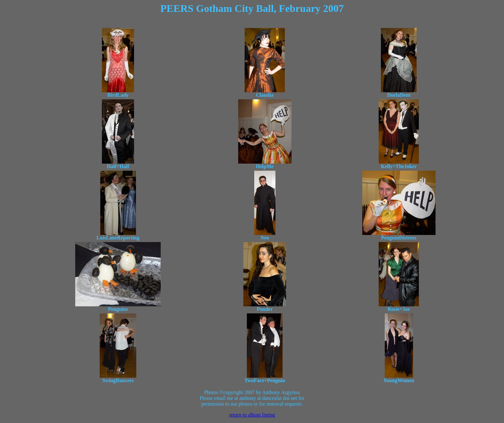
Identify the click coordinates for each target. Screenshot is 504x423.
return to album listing (252, 415)
